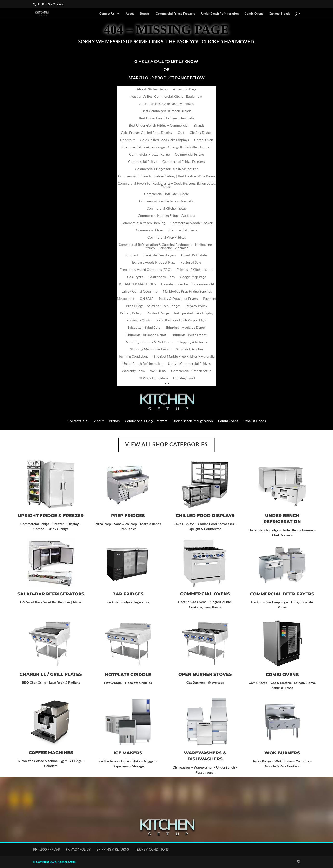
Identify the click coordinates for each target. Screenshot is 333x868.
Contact (132, 255)
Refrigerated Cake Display (194, 313)
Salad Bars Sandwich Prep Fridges (182, 320)
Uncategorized (184, 378)
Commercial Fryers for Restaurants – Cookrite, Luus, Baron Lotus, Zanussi (167, 185)
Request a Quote (139, 320)
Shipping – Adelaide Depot (185, 328)
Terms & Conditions (133, 357)
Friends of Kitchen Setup (195, 270)
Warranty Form (133, 371)
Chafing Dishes (201, 133)
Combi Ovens (282, 675)
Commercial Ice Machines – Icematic (166, 201)
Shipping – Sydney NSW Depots (150, 342)
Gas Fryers (135, 277)
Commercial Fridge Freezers (175, 14)
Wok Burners (282, 753)
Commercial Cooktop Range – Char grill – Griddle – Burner (167, 147)
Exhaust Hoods (280, 14)
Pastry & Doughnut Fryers (178, 299)
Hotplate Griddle (128, 675)
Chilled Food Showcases (216, 524)
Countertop (213, 529)
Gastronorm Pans (162, 277)
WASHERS (158, 371)
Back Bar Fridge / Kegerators (128, 602)
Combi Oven (204, 140)
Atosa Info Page (185, 89)
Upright (194, 529)
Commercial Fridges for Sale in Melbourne (167, 169)
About (130, 14)
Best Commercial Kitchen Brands (166, 111)
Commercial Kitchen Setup (167, 208)
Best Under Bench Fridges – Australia (167, 118)
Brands (145, 14)
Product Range (158, 313)
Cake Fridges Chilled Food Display (147, 133)
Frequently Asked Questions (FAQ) (146, 270)
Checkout (127, 140)
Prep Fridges (128, 516)
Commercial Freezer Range (149, 154)
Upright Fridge (37, 516)
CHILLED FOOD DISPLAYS (205, 516)
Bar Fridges (128, 594)
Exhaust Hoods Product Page (154, 263)
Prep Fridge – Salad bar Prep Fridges (153, 306)
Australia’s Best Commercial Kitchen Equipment (166, 97)
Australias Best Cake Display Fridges (166, 104)
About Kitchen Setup (152, 89)
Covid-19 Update (194, 255)
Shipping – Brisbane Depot (146, 335)
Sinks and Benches (190, 349)
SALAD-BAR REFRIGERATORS (51, 594)
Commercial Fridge (189, 154)
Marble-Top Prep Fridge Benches (187, 291)
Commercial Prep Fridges (167, 237)
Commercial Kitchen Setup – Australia (166, 216)
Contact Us (107, 14)
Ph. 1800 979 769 (47, 849)
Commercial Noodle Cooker (191, 223)
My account (126, 299)
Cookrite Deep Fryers (160, 255)
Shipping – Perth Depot (189, 335)
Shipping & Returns (193, 342)
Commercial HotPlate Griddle (166, 194)
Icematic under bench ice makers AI (187, 284)
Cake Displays (184, 524)
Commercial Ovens (183, 230)
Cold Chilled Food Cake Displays (164, 140)
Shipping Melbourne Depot (150, 349)
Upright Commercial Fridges (189, 364)
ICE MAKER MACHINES (137, 284)
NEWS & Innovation (153, 378)
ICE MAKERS (128, 753)
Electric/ (184, 602)
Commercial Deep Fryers (282, 594)
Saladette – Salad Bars (144, 328)
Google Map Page (193, 277)
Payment (210, 299)
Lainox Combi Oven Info (140, 291)
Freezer (73, 516)
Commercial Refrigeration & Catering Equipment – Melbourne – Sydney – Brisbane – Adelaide (166, 246)
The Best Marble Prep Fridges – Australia (184, 357)
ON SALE (147, 299)
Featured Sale (191, 263)
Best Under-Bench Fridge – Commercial (159, 126)
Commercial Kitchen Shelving (143, 223)
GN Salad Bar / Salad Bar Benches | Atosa (51, 602)
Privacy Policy (196, 306)
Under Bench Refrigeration (220, 14)
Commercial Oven (150, 230)
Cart (181, 133)
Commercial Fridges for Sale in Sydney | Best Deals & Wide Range (167, 176)
